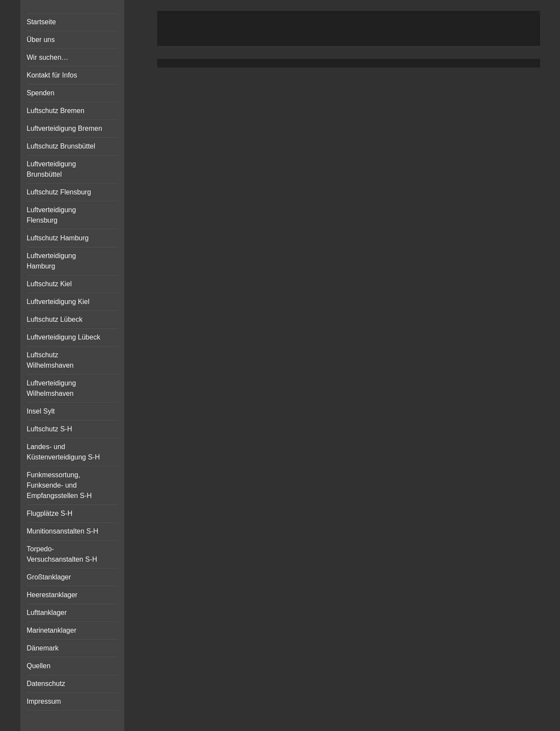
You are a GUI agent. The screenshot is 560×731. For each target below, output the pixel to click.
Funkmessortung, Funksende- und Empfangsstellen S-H (59, 485)
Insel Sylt (41, 411)
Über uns (41, 40)
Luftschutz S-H (50, 429)
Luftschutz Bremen (56, 111)
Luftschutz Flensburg (59, 192)
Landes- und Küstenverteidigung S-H (63, 452)
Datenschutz (46, 684)
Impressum (44, 701)
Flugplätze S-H (50, 513)
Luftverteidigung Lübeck (64, 337)
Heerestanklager (52, 595)
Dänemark (43, 648)
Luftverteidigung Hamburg (52, 261)
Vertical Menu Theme (366, 77)
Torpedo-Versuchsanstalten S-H (62, 554)
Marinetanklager (52, 630)
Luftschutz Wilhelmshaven (50, 360)
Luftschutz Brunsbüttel (61, 146)
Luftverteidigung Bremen (65, 128)
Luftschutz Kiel (49, 284)
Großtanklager (49, 577)
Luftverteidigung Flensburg (52, 215)
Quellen (39, 666)
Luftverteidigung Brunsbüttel (52, 169)
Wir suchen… (48, 57)
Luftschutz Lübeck (55, 319)
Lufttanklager (47, 613)
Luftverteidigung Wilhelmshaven (52, 388)
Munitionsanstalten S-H (63, 531)
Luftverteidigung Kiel (58, 302)
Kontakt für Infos (52, 75)
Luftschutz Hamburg (58, 238)
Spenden (41, 93)
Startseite (42, 22)
